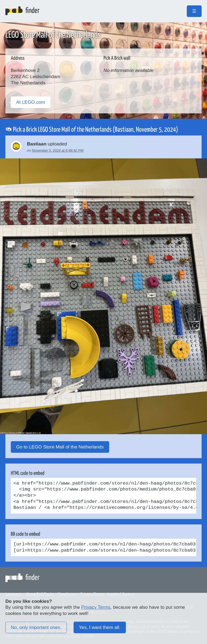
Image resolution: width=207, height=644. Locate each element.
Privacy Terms (96, 607)
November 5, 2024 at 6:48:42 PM (58, 150)
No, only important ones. (36, 627)
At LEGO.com (31, 102)
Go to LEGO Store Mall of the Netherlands (60, 447)
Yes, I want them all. (100, 627)
